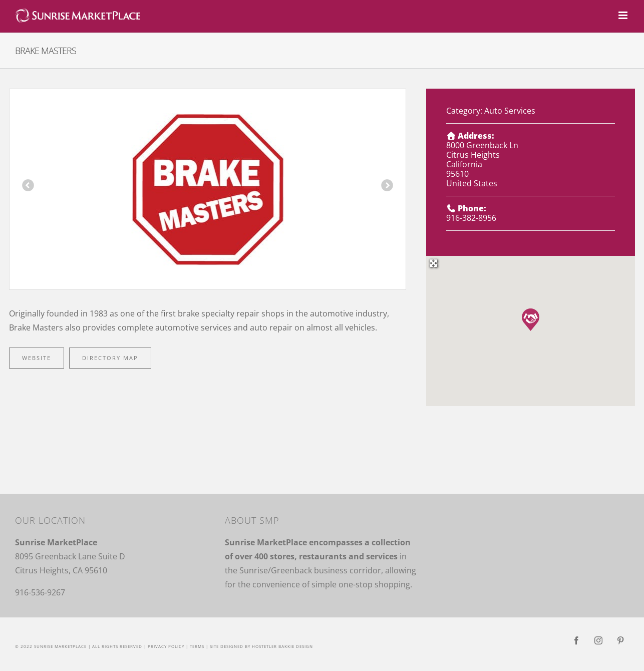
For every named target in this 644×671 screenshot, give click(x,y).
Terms (197, 646)
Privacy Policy (166, 646)
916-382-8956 (471, 218)
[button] (531, 320)
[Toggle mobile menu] (624, 15)
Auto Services (510, 111)
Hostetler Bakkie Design (282, 646)
